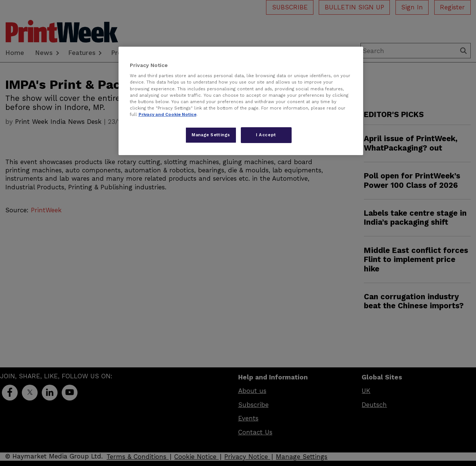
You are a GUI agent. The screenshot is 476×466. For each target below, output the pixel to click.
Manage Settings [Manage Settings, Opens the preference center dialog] (211, 135)
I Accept (266, 135)
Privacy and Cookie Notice (167, 114)
